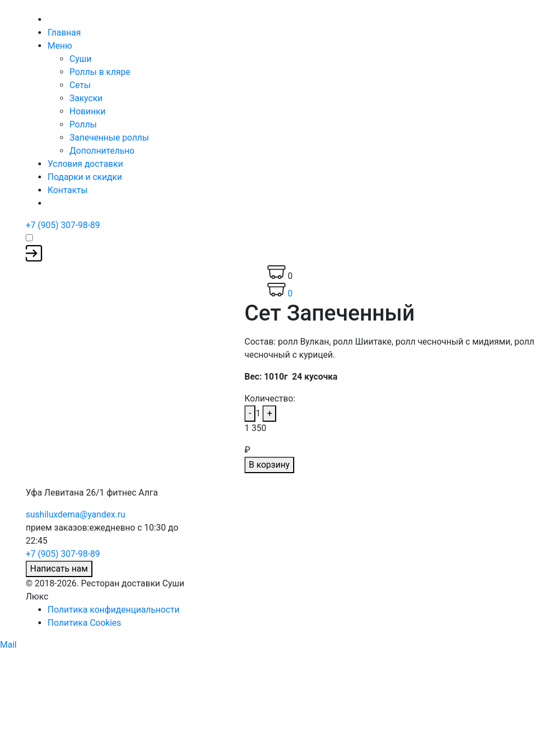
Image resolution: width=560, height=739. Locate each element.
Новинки (87, 111)
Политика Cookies (84, 623)
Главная (64, 33)
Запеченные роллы (109, 138)
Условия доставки (85, 164)
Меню (60, 46)
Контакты (68, 190)
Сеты (80, 85)
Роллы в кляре (100, 72)
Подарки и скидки (85, 177)
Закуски (86, 98)
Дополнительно (102, 151)
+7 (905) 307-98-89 (63, 225)
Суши (80, 59)
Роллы (83, 124)
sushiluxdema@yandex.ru (75, 514)
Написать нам (59, 569)
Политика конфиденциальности (113, 610)
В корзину (269, 465)
